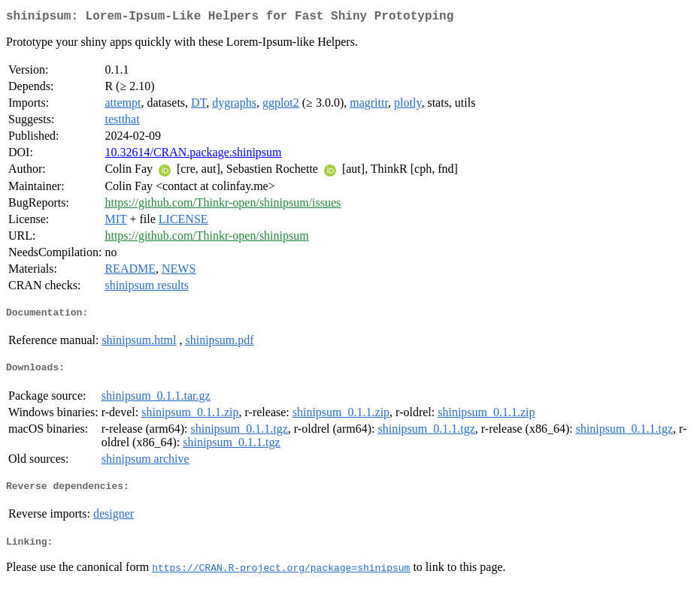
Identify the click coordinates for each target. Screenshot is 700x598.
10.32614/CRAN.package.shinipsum (193, 155)
